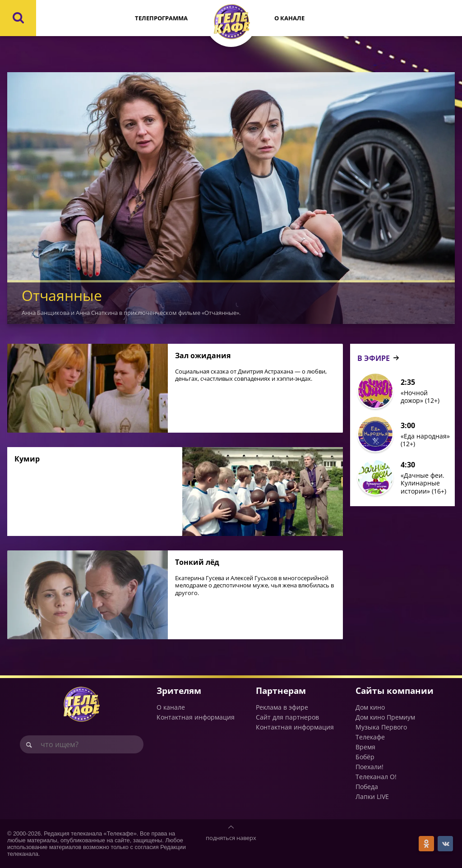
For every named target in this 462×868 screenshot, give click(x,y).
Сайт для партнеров (287, 717)
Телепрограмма (161, 18)
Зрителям (179, 690)
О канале (289, 18)
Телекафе (370, 737)
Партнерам (281, 690)
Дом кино (370, 707)
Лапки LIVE (372, 796)
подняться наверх (231, 838)
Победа (367, 787)
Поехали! (370, 767)
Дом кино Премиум (385, 717)
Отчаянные (62, 295)
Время (365, 747)
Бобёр (365, 757)
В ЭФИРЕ (374, 358)
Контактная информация (196, 717)
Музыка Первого (381, 727)
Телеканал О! (376, 777)
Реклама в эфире (282, 707)
